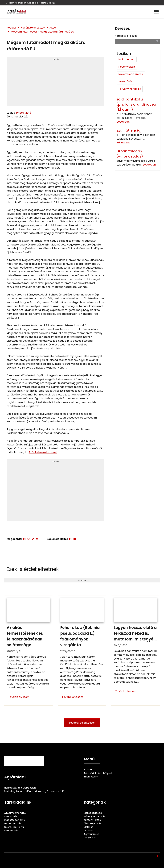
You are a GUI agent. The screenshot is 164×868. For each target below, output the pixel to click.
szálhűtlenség (129, 130)
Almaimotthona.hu (15, 813)
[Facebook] (24, 539)
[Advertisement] (56, 83)
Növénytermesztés (33, 28)
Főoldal (11, 28)
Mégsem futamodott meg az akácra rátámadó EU (31, 3)
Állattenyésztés (93, 823)
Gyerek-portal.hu (14, 827)
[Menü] (156, 12)
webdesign (29, 788)
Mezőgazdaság (93, 813)
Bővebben (123, 122)
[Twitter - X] (33, 539)
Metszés (88, 827)
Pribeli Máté (24, 113)
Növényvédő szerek (131, 74)
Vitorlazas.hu (12, 831)
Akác (53, 28)
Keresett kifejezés (126, 36)
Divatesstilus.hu (13, 823)
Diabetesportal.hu (15, 820)
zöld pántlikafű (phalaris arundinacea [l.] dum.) (136, 104)
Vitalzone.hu (11, 816)
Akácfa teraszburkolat (43, 452)
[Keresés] (157, 41)
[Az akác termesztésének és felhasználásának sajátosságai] (29, 650)
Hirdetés (56, 59)
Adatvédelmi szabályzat (98, 773)
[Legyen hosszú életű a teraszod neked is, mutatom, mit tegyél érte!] (135, 650)
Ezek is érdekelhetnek (33, 569)
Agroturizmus (92, 834)
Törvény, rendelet (130, 89)
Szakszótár (125, 81)
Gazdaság (90, 831)
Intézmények (127, 59)
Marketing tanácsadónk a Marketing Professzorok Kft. (35, 791)
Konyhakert (90, 838)
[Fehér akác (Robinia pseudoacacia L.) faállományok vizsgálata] (82, 650)
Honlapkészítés (13, 788)
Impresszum (91, 777)
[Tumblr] (37, 539)
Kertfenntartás (92, 820)
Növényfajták (127, 67)
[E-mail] (29, 539)
